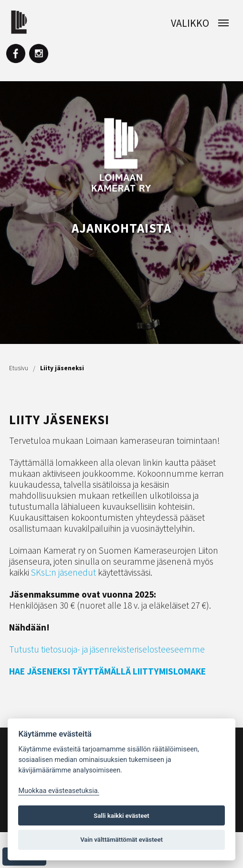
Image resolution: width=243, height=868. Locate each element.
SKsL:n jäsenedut (63, 572)
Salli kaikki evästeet (121, 816)
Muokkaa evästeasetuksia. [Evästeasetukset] (59, 791)
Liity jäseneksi (62, 368)
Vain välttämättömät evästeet (121, 840)
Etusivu (19, 368)
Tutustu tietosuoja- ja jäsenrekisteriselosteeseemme (107, 649)
